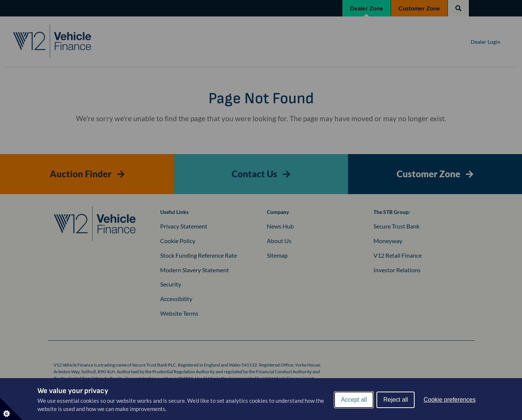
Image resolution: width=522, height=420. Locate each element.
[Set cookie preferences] (11, 409)
